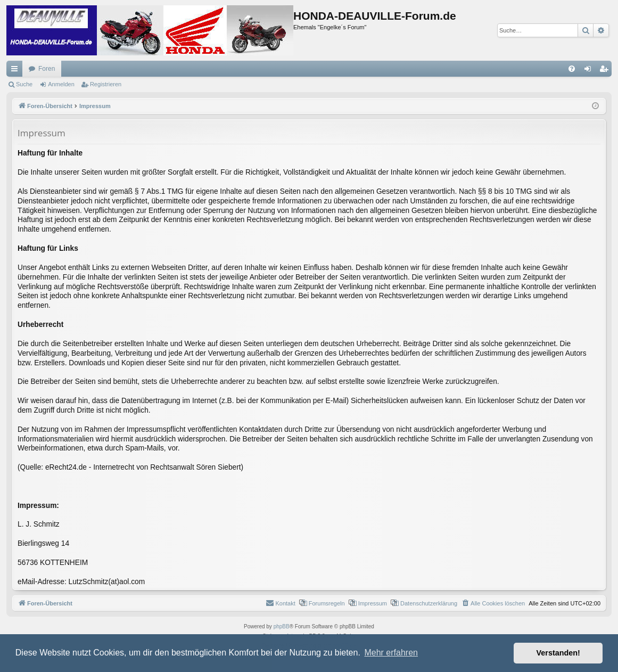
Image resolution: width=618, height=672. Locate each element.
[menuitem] (572, 69)
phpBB (282, 626)
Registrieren (106, 84)
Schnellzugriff (17, 71)
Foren (47, 69)
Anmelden (61, 84)
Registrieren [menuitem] (606, 71)
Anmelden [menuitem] (590, 71)
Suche (24, 84)
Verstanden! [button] (558, 653)
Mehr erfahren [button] (391, 653)
